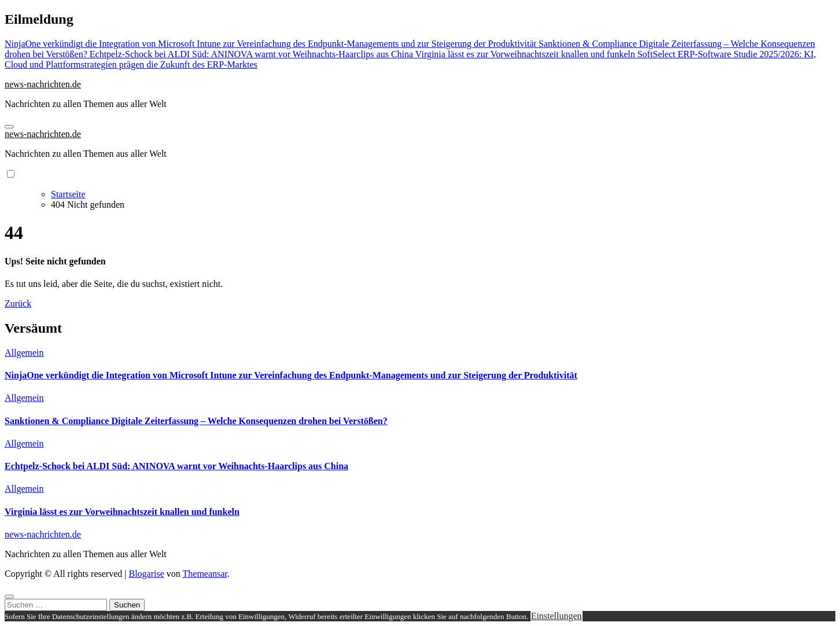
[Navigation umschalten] (9, 127)
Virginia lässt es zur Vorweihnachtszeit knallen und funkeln (122, 512)
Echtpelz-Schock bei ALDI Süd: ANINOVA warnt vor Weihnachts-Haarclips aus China (176, 466)
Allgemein (24, 353)
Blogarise (146, 574)
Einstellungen (557, 616)
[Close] (9, 596)
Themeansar (205, 574)
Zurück (18, 303)
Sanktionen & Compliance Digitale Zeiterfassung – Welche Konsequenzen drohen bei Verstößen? (196, 421)
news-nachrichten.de (43, 84)
